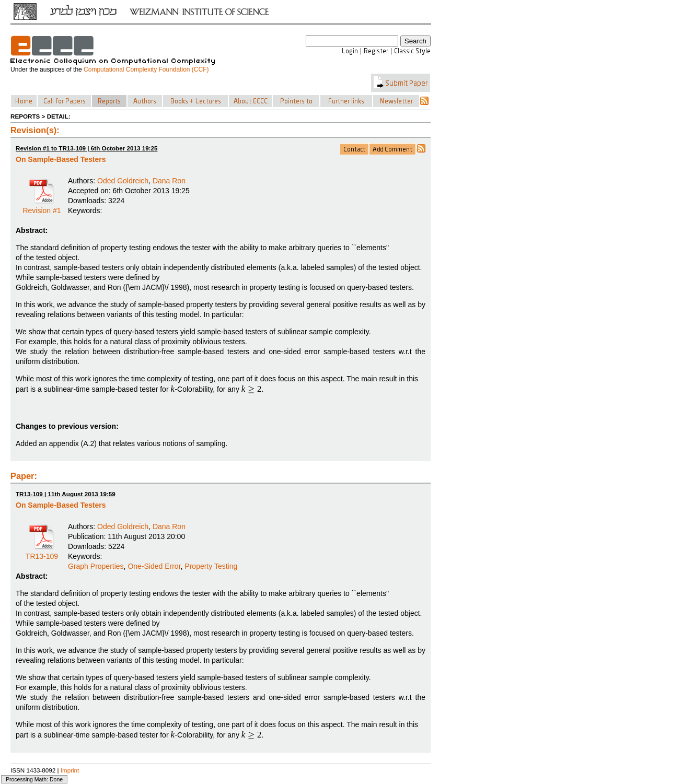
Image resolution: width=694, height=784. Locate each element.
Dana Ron (169, 181)
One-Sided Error (154, 566)
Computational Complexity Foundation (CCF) (146, 69)
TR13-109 (42, 553)
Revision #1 (42, 207)
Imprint (70, 770)
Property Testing (211, 566)
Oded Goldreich (123, 181)
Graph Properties (96, 566)
